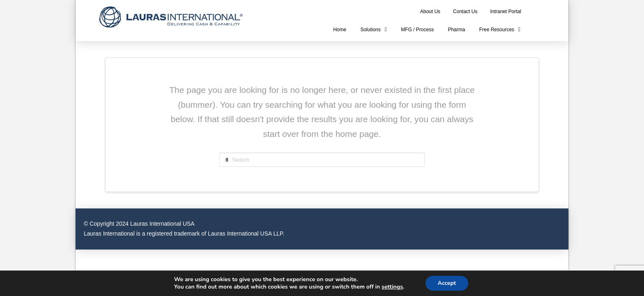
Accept (447, 283)
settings (392, 287)
